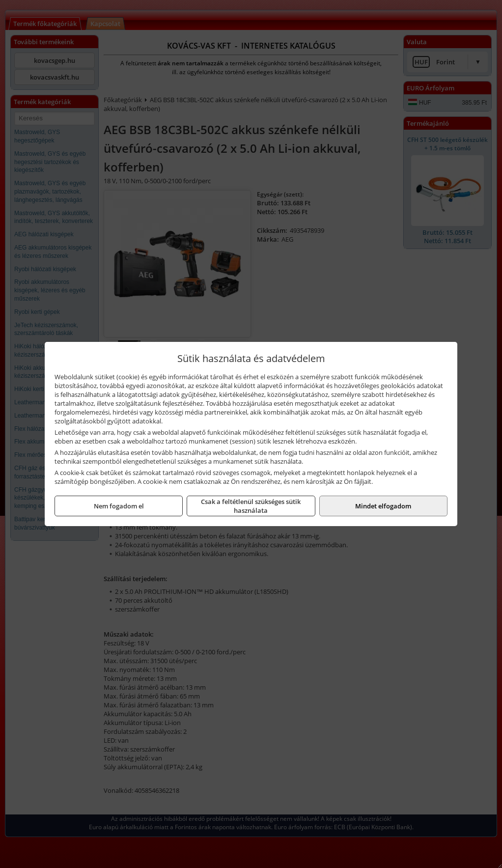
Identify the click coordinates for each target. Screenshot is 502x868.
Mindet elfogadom (383, 506)
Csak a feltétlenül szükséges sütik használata (251, 506)
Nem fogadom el (119, 506)
